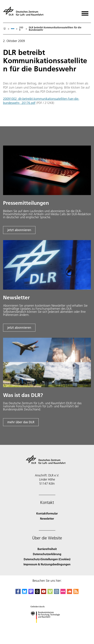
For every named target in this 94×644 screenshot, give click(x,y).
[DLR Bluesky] (25, 593)
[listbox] (13, 29)
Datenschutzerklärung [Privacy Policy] (47, 554)
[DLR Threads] (37, 593)
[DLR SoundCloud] (69, 593)
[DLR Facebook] (18, 593)
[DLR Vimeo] (50, 593)
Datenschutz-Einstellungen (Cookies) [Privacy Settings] (47, 559)
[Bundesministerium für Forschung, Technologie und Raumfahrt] (47, 626)
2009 (21, 29)
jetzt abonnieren (19, 230)
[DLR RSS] (76, 593)
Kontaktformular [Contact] (47, 513)
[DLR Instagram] (57, 593)
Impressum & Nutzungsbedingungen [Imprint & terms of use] (47, 564)
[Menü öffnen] (85, 12)
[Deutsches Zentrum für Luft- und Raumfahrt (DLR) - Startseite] (25, 13)
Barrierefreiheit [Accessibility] (47, 549)
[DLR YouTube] (44, 593)
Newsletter (47, 518)
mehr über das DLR (21, 422)
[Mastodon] (31, 593)
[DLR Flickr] (63, 593)
